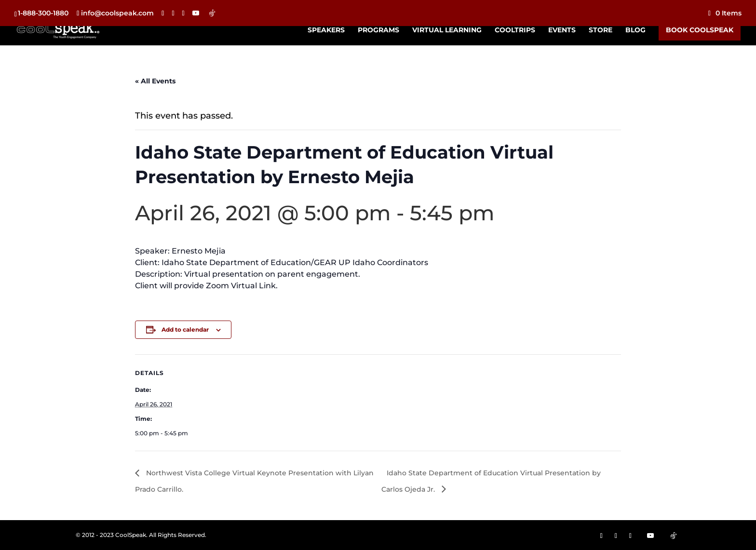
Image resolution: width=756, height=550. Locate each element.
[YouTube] (196, 13)
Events (562, 30)
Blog (635, 30)
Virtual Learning (447, 30)
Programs (378, 30)
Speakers (326, 30)
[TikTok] (212, 13)
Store (601, 30)
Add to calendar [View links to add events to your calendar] (185, 329)
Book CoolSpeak (700, 30)
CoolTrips (515, 30)
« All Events (155, 81)
